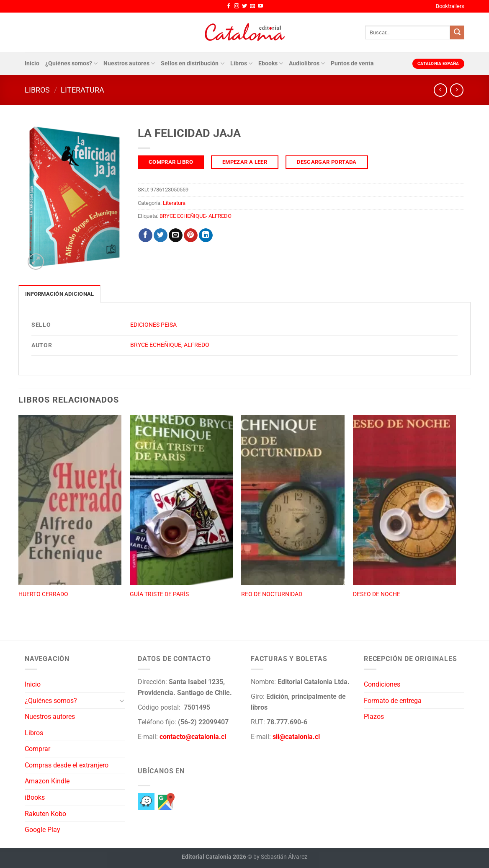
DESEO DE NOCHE (377, 594)
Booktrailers (450, 6)
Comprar (37, 749)
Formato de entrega (393, 701)
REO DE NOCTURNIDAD (272, 594)
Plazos (374, 717)
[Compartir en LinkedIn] (206, 235)
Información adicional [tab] (59, 294)
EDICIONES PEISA (153, 325)
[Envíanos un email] (252, 6)
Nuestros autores (129, 63)
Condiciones (382, 684)
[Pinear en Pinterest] (191, 235)
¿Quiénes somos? (71, 63)
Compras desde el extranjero (67, 765)
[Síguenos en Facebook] (229, 6)
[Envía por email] (176, 235)
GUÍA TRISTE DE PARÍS (159, 594)
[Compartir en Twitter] (161, 235)
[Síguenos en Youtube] (260, 6)
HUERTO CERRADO (43, 594)
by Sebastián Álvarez (280, 857)
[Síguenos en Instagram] (237, 6)
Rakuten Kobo (45, 814)
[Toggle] (122, 700)
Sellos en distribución (192, 63)
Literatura (82, 90)
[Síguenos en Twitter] (244, 6)
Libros (241, 63)
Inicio (32, 63)
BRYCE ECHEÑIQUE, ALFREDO (170, 345)
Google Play (42, 830)
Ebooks (271, 63)
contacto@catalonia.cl (193, 737)
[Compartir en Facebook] (145, 235)
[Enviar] (457, 33)
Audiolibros (307, 63)
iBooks (35, 797)
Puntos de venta (352, 63)
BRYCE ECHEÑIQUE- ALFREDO (196, 216)
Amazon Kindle (47, 781)
